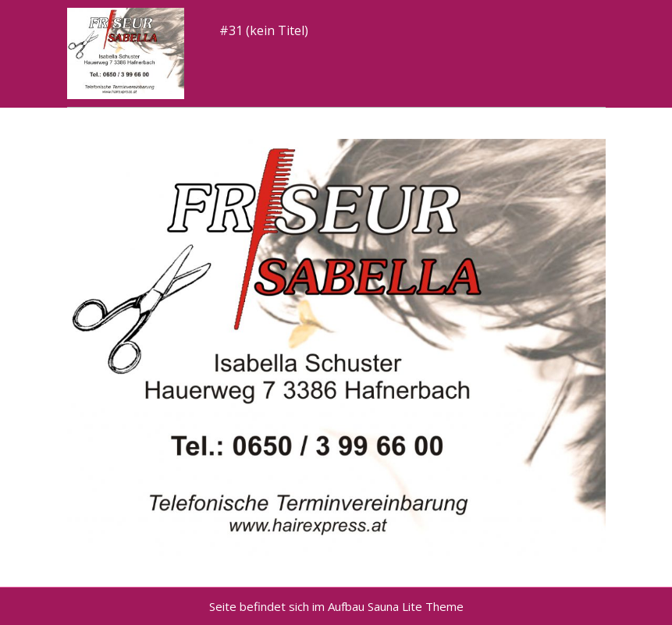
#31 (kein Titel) (264, 30)
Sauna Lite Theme (416, 606)
